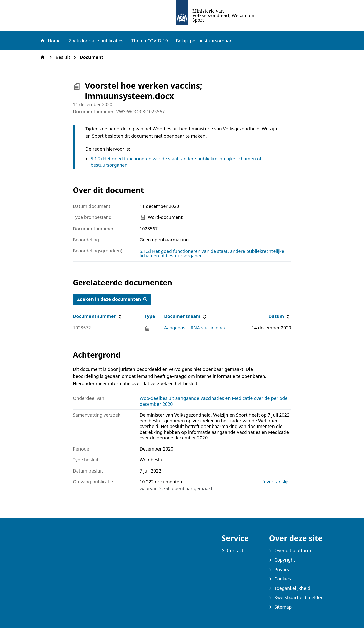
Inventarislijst (277, 482)
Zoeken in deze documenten (112, 299)
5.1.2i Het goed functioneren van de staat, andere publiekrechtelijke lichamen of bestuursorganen (212, 253)
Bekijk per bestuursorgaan (204, 41)
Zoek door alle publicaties (96, 41)
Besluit (64, 57)
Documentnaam (186, 316)
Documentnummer (98, 316)
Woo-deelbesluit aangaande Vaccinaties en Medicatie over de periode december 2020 (213, 401)
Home (50, 41)
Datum (280, 316)
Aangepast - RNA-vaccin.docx (195, 328)
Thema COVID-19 (150, 41)
